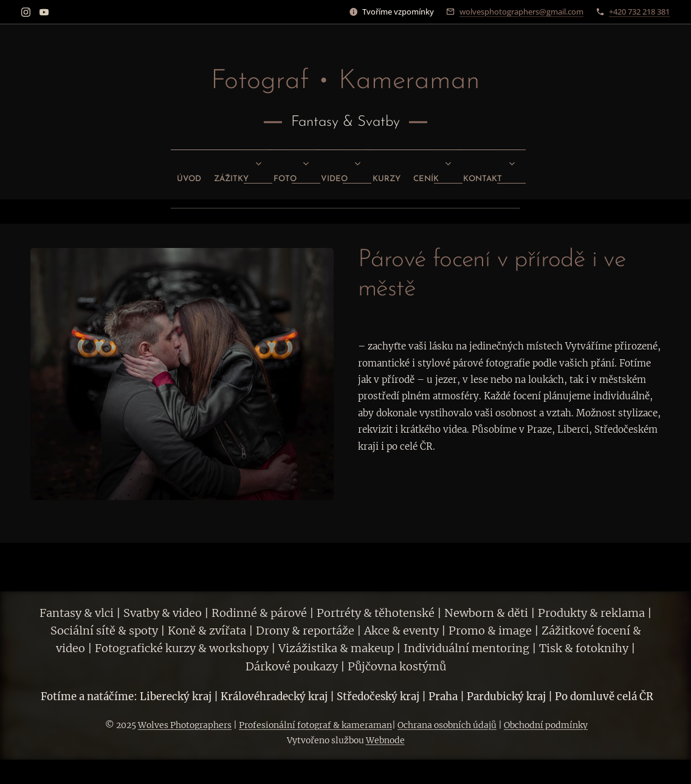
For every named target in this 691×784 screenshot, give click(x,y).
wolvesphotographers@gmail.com (521, 12)
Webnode (385, 740)
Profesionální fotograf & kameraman (315, 725)
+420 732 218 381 (639, 12)
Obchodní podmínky (546, 725)
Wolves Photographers (185, 725)
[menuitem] (259, 174)
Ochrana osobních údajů (447, 725)
